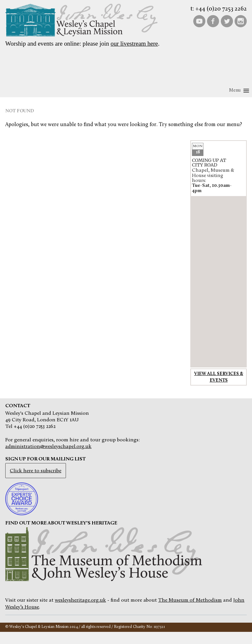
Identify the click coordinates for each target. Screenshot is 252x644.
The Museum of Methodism (190, 600)
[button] (235, 91)
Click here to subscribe (36, 471)
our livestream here (134, 44)
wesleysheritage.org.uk (80, 600)
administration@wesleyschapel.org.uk (48, 447)
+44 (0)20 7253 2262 (221, 9)
